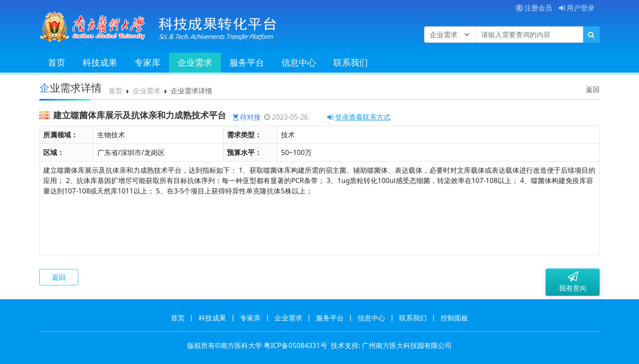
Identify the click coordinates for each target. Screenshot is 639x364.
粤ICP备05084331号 (295, 345)
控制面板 (454, 318)
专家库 (147, 62)
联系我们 (351, 62)
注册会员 (534, 8)
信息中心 (299, 62)
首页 (57, 62)
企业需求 (195, 62)
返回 (593, 89)
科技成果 (100, 62)
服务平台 (247, 62)
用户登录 (577, 8)
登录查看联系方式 (359, 117)
